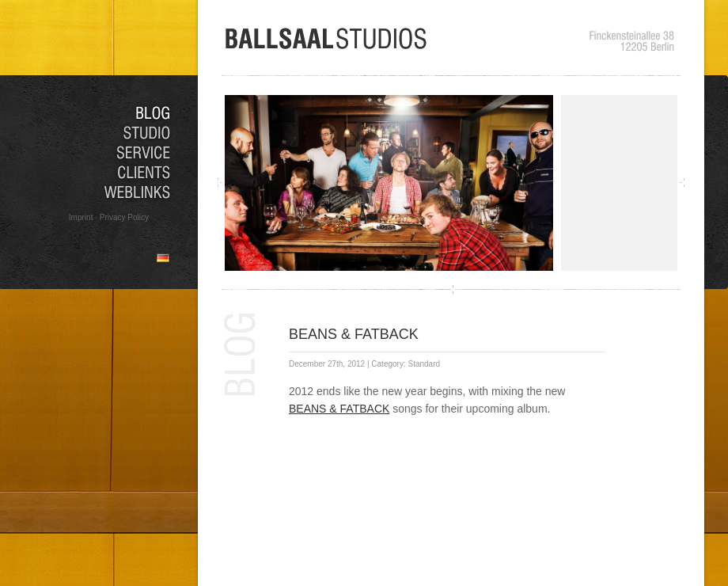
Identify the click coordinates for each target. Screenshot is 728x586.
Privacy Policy (124, 217)
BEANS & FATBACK (354, 334)
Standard (424, 364)
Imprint (81, 217)
